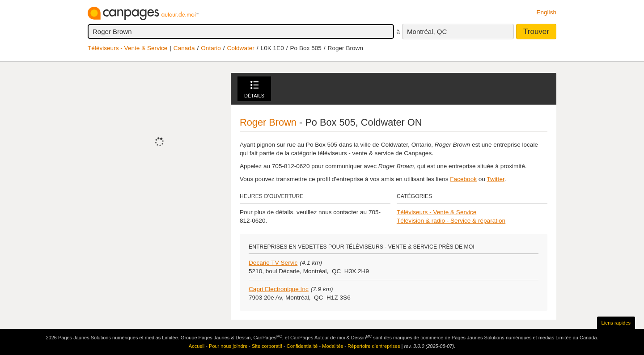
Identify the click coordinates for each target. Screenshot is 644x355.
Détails (254, 90)
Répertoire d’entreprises (374, 346)
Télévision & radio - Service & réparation (451, 221)
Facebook (463, 179)
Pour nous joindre (228, 346)
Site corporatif (267, 346)
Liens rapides (616, 323)
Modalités (333, 346)
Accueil (197, 346)
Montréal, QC (427, 32)
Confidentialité (302, 346)
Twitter (495, 179)
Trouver (536, 32)
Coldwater (241, 48)
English (546, 12)
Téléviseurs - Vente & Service (127, 48)
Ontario (211, 48)
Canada (184, 48)
